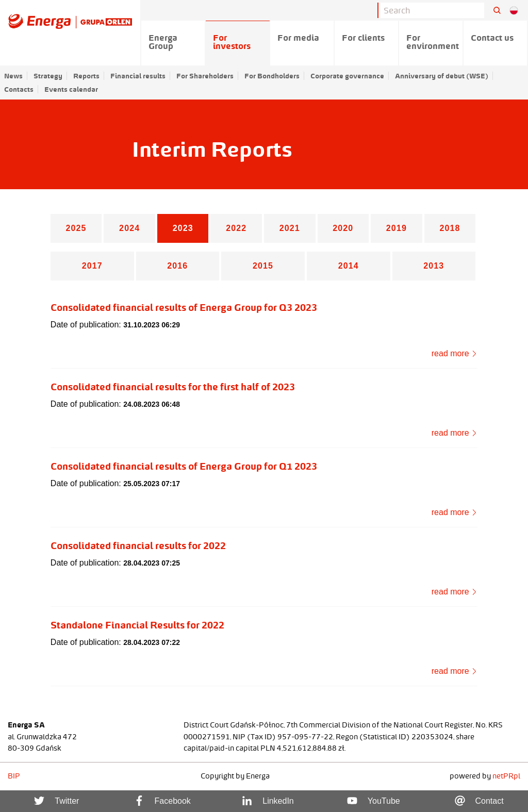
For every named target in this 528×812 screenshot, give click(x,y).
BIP (14, 776)
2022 (236, 228)
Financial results (138, 76)
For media (298, 38)
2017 (92, 266)
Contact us (492, 38)
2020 (343, 228)
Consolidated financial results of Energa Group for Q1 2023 (184, 466)
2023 (183, 228)
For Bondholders (272, 76)
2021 (290, 228)
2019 (397, 228)
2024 (129, 228)
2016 (177, 266)
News (13, 76)
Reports (86, 76)
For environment (433, 42)
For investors (232, 42)
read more (454, 353)
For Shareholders (205, 76)
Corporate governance (347, 76)
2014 (349, 266)
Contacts (19, 89)
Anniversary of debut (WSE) (442, 76)
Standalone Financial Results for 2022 (137, 625)
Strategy (48, 76)
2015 (263, 266)
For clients (363, 38)
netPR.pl (506, 776)
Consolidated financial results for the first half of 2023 (173, 387)
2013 (434, 266)
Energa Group (163, 42)
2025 (76, 228)
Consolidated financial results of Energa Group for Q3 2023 (184, 307)
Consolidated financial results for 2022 (138, 545)
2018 (450, 228)
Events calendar (71, 89)
